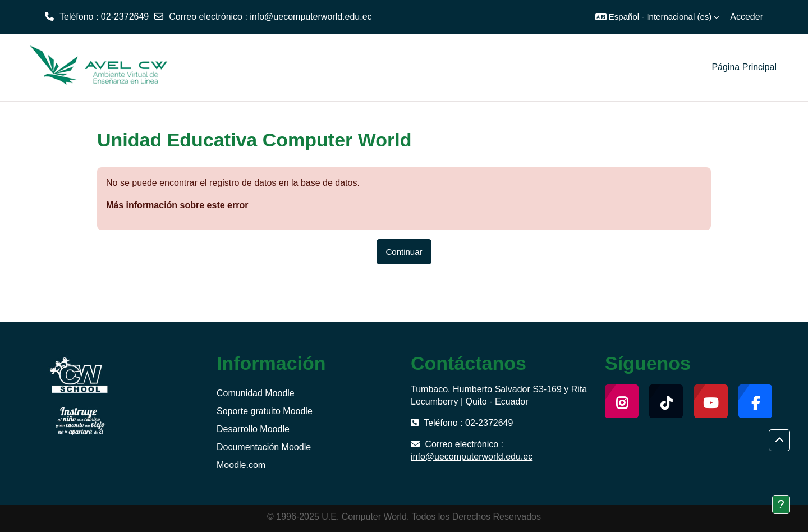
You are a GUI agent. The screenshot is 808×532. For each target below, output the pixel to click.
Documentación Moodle (264, 447)
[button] (657, 17)
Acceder (747, 17)
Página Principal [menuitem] (744, 67)
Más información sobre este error (177, 205)
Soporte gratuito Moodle (265, 411)
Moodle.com (241, 465)
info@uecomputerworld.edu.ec (311, 17)
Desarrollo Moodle (253, 429)
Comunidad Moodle (256, 393)
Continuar (404, 252)
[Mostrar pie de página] (781, 505)
